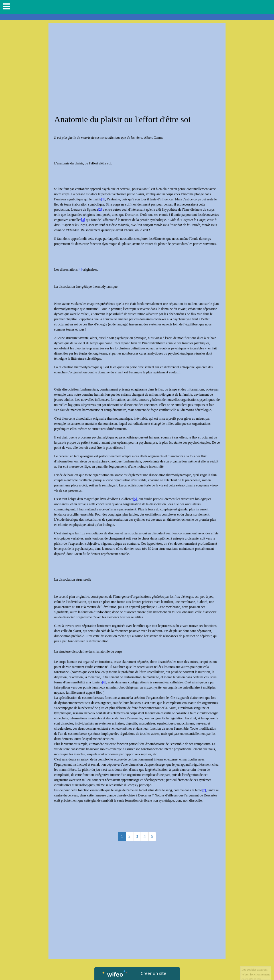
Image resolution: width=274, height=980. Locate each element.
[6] (104, 682)
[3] (83, 220)
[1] (103, 199)
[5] (135, 499)
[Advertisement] (137, 69)
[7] (204, 790)
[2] (100, 210)
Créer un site (153, 973)
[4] (80, 269)
